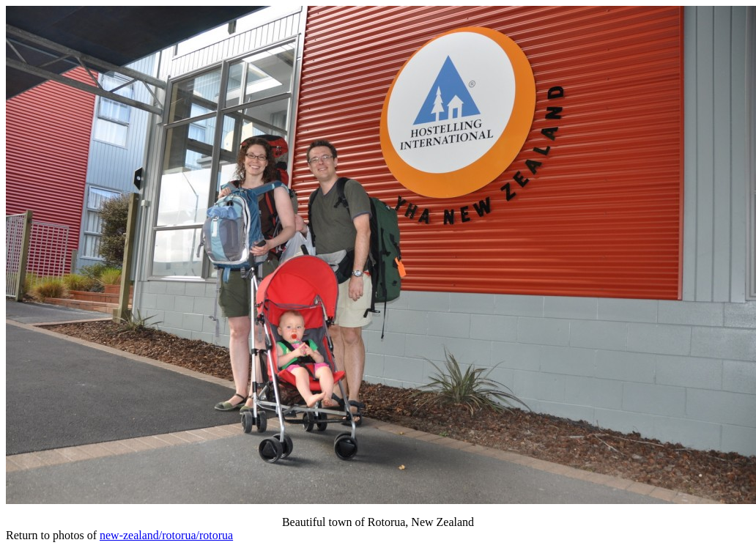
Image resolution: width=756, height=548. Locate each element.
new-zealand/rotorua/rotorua (166, 535)
